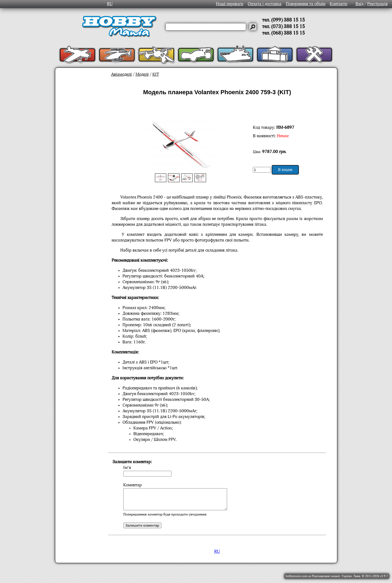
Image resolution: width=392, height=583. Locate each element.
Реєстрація (377, 4)
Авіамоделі (121, 75)
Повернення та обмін (306, 4)
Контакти (339, 4)
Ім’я (127, 468)
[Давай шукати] (253, 27)
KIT (156, 75)
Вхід (359, 4)
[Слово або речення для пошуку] (206, 27)
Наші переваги (230, 4)
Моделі (142, 75)
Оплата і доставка (265, 4)
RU (110, 4)
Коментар (133, 485)
